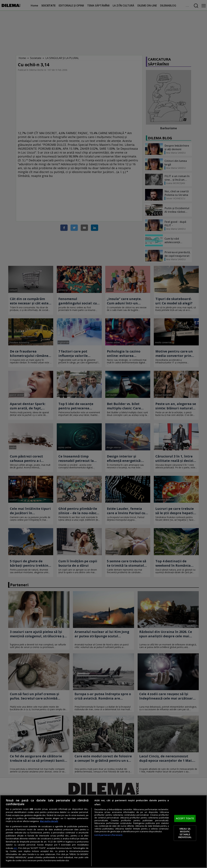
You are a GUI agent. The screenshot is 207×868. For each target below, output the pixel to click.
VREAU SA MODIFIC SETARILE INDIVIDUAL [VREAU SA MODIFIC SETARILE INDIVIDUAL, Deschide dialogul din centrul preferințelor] (185, 833)
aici (15, 848)
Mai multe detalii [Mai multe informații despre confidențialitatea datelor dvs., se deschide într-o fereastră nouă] (49, 821)
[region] (103, 831)
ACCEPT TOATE (185, 818)
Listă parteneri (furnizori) (108, 835)
